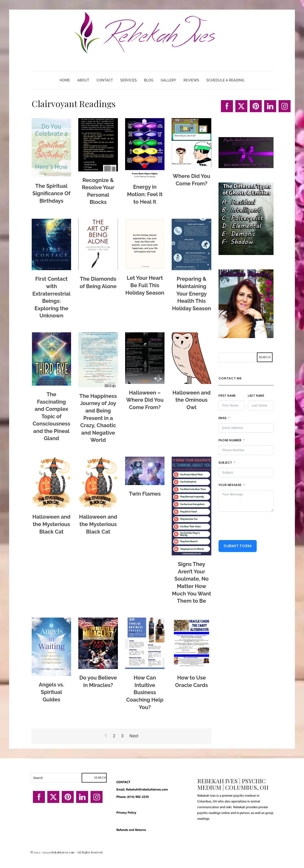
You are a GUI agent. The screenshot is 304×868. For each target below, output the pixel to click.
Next (134, 736)
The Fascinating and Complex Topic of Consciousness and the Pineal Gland (52, 416)
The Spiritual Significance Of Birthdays (51, 193)
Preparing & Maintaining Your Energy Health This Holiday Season (192, 293)
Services (129, 80)
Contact (105, 80)
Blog (149, 80)
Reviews (191, 80)
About (83, 80)
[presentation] (255, 526)
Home (65, 80)
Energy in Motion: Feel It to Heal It (145, 194)
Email (223, 418)
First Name (227, 396)
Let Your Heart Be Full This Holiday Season (145, 285)
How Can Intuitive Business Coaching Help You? (145, 692)
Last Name (256, 396)
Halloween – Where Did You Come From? (145, 400)
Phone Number (230, 440)
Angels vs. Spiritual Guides (51, 692)
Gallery (168, 80)
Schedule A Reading (225, 80)
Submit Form (238, 546)
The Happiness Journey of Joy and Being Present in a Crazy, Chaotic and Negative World (98, 418)
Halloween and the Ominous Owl (192, 400)
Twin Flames (145, 494)
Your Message (230, 485)
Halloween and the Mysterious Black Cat (52, 524)
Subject (225, 463)
